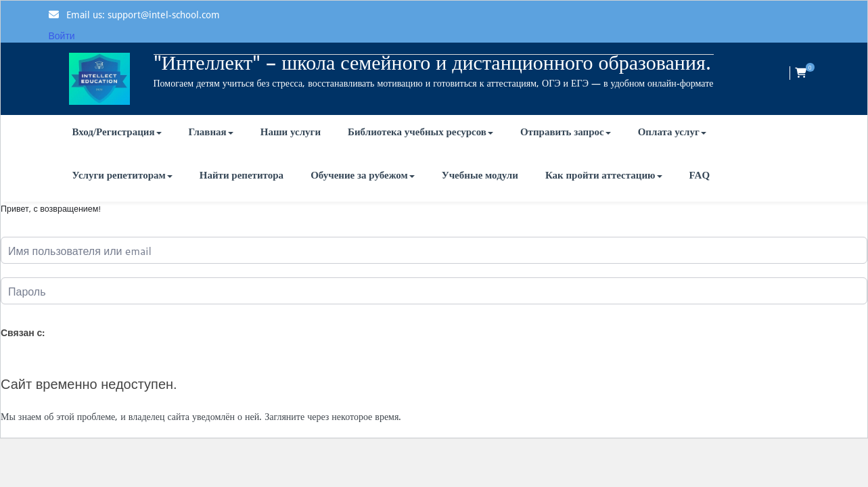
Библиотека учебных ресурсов (420, 132)
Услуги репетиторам (122, 175)
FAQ (700, 175)
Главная (211, 132)
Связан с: (23, 333)
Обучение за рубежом (363, 175)
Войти (62, 36)
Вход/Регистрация (117, 132)
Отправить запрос (566, 132)
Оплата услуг (672, 132)
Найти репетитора (242, 175)
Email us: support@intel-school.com (143, 15)
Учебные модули (480, 175)
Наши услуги (291, 132)
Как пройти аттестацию (604, 175)
